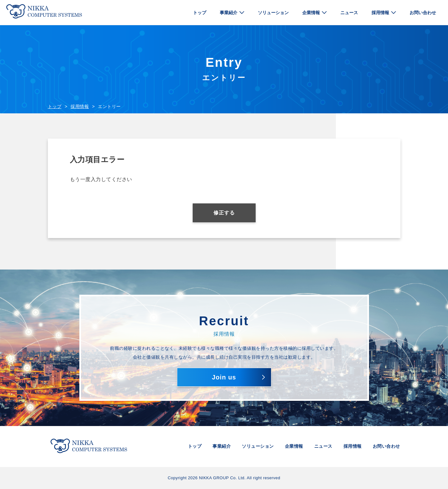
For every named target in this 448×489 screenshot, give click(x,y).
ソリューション (273, 13)
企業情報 (311, 13)
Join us (224, 377)
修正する (224, 213)
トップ (200, 13)
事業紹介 (229, 13)
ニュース (349, 13)
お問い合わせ (423, 13)
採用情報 (380, 13)
